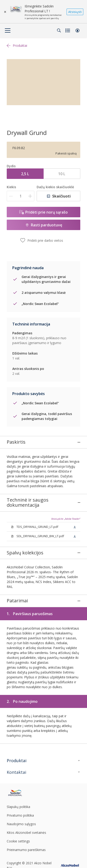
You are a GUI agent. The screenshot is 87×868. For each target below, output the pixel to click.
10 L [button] (62, 174)
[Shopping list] (68, 30)
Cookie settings (18, 818)
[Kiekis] (21, 196)
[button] (77, 30)
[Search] (59, 30)
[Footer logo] (19, 770)
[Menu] (8, 30)
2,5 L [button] (25, 174)
